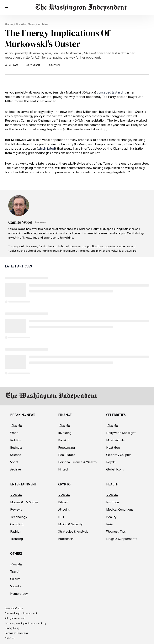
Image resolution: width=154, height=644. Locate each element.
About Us (10, 638)
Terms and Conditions (16, 633)
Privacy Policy (12, 628)
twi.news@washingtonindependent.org (25, 623)
